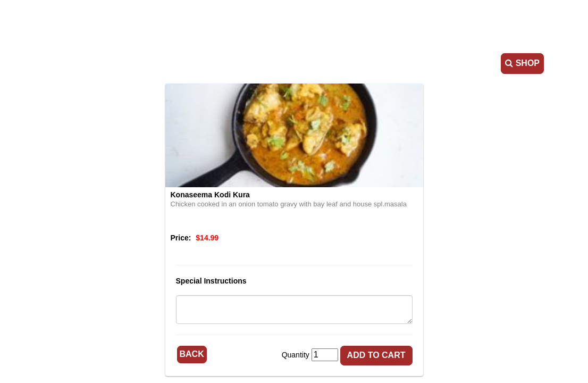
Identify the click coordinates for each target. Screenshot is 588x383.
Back (192, 354)
